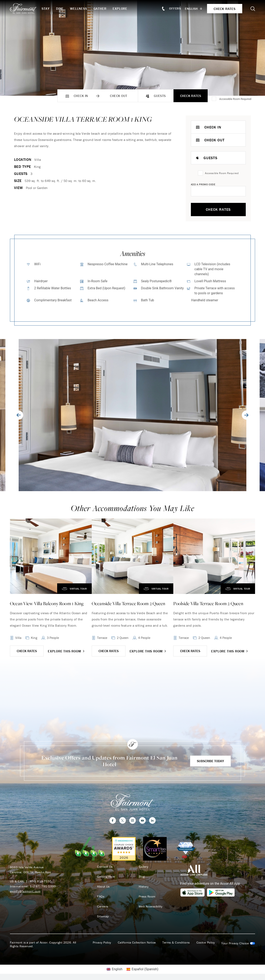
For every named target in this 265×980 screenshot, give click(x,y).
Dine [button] (60, 8)
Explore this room (67, 651)
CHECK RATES (27, 651)
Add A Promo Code (203, 184)
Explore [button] (120, 8)
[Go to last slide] (19, 415)
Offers (175, 8)
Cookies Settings (238, 943)
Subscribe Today (210, 761)
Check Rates (191, 96)
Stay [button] (46, 8)
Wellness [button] (78, 8)
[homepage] (26, 8)
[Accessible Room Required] (214, 99)
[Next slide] (246, 415)
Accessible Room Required (235, 99)
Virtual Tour (73, 589)
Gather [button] (100, 8)
